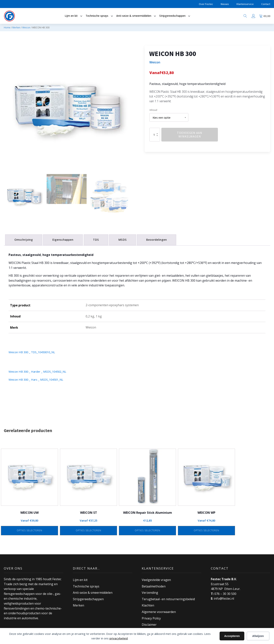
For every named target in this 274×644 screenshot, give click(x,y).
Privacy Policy (151, 617)
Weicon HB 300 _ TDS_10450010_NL (34, 351)
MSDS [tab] (126, 239)
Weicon (26, 28)
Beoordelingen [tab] (161, 239)
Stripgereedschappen (88, 598)
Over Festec (206, 4)
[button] (24, 196)
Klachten (148, 604)
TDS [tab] (99, 239)
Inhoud (153, 110)
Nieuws (225, 4)
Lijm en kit (80, 579)
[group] (67, 108)
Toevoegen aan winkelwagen (190, 135)
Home (7, 28)
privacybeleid (119, 638)
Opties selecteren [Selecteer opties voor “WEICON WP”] (206, 529)
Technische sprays (86, 585)
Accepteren (232, 636)
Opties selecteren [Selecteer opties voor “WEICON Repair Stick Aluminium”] (147, 529)
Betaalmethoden (154, 585)
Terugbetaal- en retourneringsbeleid (168, 598)
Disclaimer (149, 623)
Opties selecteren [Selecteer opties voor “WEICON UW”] (29, 529)
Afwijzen (258, 636)
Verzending (150, 591)
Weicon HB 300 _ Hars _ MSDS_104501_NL (38, 378)
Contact (266, 4)
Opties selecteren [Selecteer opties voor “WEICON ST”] (88, 529)
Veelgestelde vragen (156, 579)
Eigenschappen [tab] (65, 239)
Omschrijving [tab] (24, 239)
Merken (16, 28)
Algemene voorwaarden (159, 611)
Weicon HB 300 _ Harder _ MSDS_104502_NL (40, 370)
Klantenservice (245, 4)
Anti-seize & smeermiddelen (93, 591)
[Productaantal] (155, 135)
